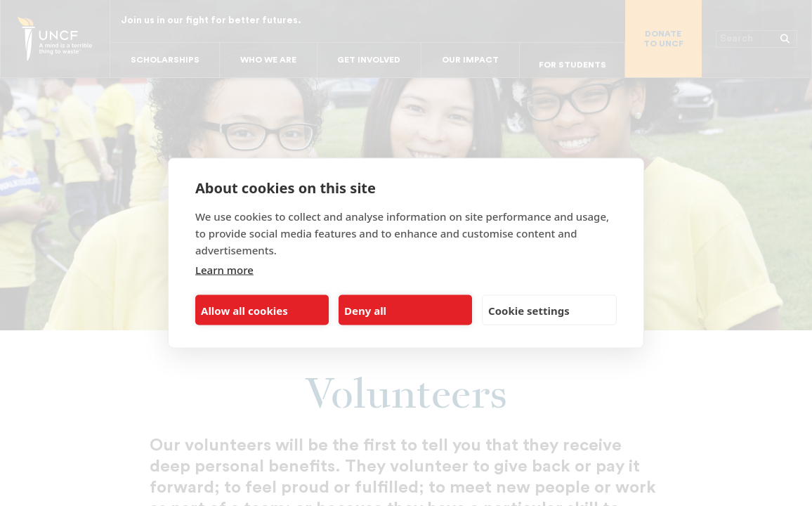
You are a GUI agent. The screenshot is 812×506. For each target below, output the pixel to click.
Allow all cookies (244, 310)
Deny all (365, 310)
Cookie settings (529, 310)
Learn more (224, 270)
